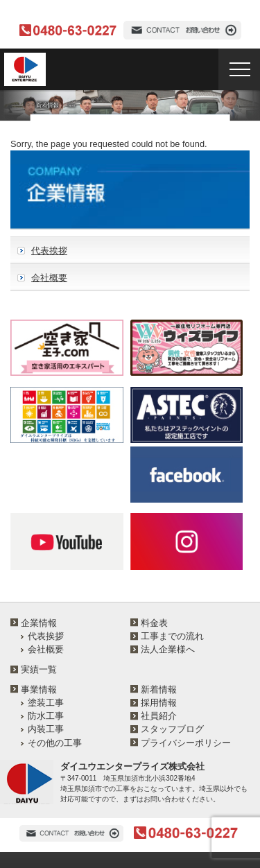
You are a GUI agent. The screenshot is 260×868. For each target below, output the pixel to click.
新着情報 (159, 689)
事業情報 (39, 689)
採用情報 (159, 703)
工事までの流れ (172, 636)
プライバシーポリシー (186, 743)
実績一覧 (39, 669)
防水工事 (46, 716)
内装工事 (46, 729)
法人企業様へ (168, 649)
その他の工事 (55, 743)
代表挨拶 (49, 251)
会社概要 (49, 278)
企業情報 (39, 623)
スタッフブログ (172, 729)
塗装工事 (46, 703)
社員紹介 (159, 716)
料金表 (154, 623)
